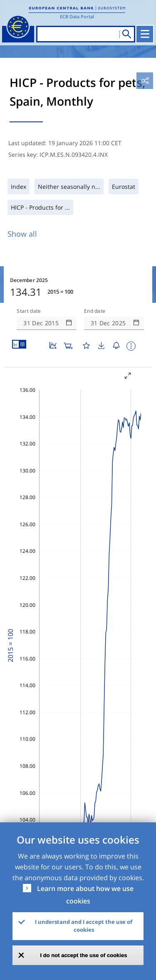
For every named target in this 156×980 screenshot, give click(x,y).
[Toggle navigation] (145, 34)
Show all (22, 234)
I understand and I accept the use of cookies (84, 926)
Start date (29, 311)
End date (95, 311)
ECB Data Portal (77, 16)
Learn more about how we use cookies (85, 895)
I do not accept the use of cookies (84, 955)
